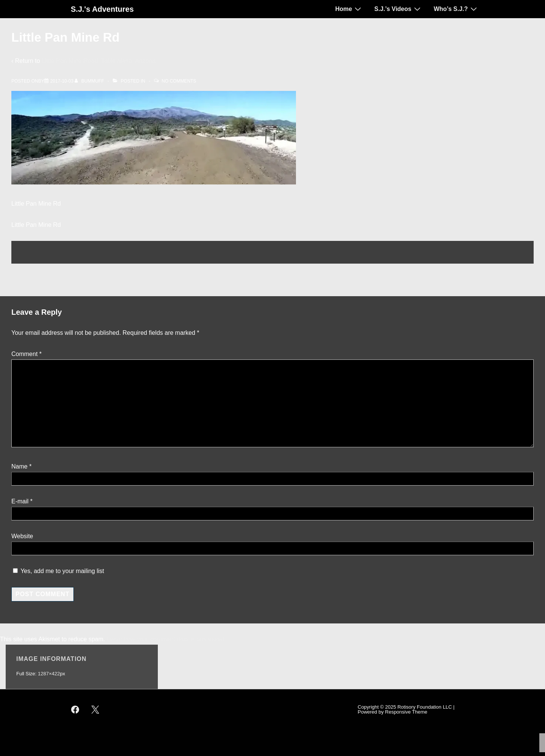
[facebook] (75, 709)
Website (22, 536)
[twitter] (95, 709)
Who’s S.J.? (456, 9)
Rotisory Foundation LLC (425, 707)
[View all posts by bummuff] (90, 81)
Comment (26, 354)
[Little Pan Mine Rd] (62, 81)
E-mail (20, 501)
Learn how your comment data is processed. (166, 639)
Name (19, 466)
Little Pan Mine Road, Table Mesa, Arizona (99, 61)
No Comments (179, 81)
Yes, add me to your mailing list (58, 571)
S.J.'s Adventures (102, 9)
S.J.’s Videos (398, 9)
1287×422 (49, 674)
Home (349, 9)
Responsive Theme (406, 712)
